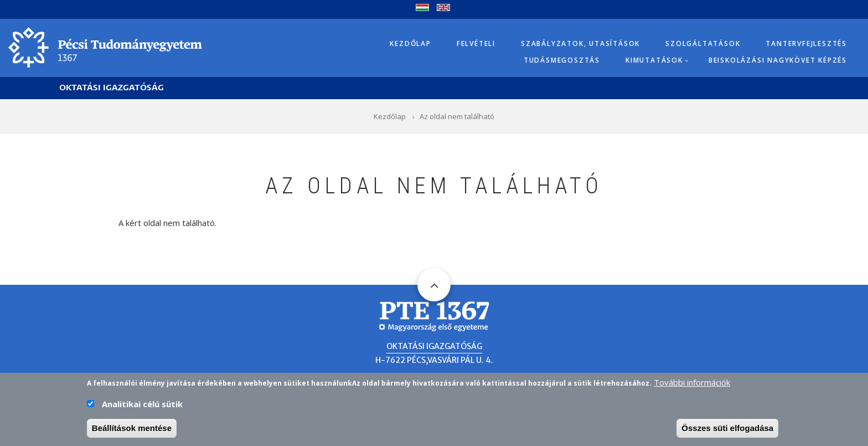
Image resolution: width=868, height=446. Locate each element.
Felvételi (476, 43)
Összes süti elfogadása (727, 431)
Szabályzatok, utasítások (580, 43)
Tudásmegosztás (562, 60)
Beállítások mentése (132, 431)
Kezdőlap (410, 43)
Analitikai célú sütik (142, 407)
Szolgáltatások (703, 43)
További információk (692, 385)
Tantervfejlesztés (806, 43)
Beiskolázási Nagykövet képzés (778, 60)
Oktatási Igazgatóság (112, 88)
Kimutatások (654, 60)
